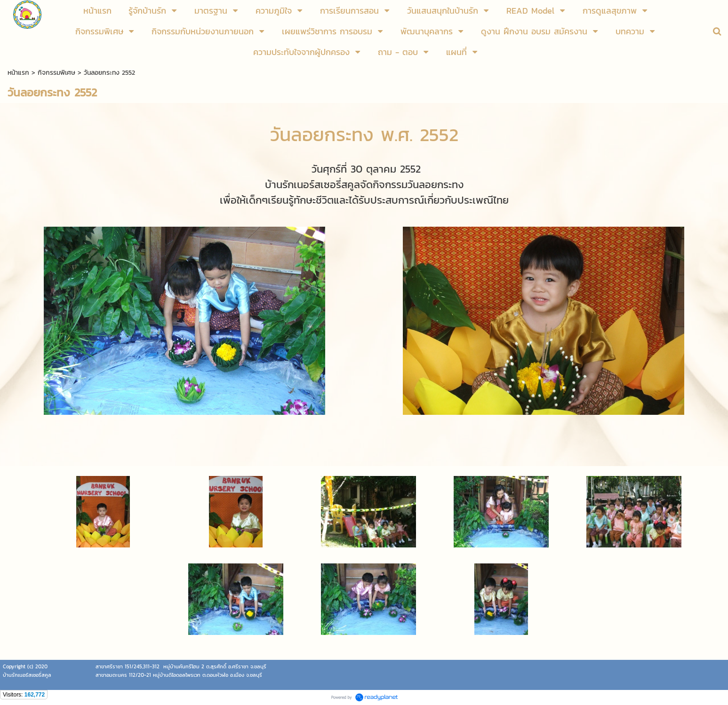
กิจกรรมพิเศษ (56, 73)
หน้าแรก (18, 73)
